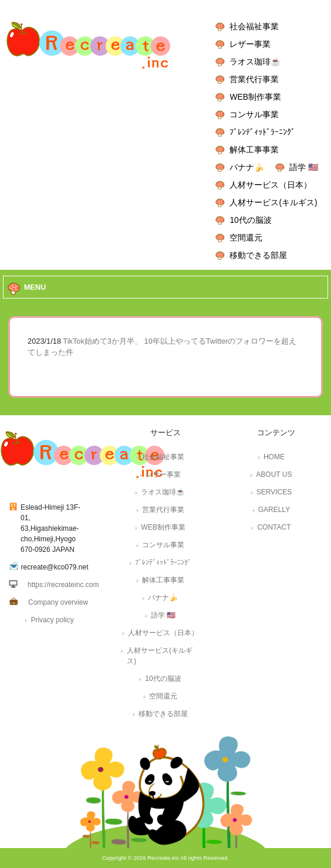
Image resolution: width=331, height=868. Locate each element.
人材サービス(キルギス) (273, 202)
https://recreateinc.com (63, 585)
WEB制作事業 (255, 97)
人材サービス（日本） (271, 185)
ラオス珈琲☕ (255, 62)
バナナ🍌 (247, 167)
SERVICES (274, 492)
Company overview (58, 602)
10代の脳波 (250, 220)
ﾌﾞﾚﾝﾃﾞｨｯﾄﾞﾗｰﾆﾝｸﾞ (262, 132)
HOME (274, 457)
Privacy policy (52, 620)
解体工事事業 (254, 150)
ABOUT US (274, 474)
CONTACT (274, 527)
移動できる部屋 (258, 255)
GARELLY (274, 510)
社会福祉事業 (254, 26)
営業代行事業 (254, 79)
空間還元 (246, 238)
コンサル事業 (254, 114)
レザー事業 (250, 44)
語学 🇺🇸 (304, 167)
